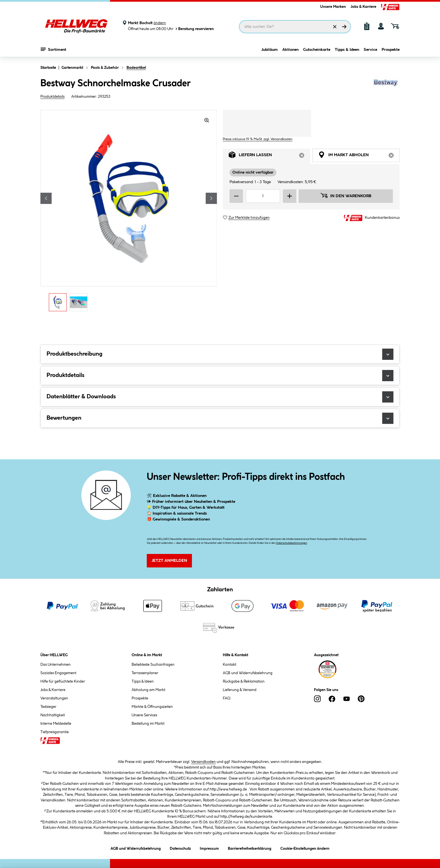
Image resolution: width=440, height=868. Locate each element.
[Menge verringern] (236, 196)
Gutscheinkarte (317, 50)
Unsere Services (144, 715)
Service (370, 50)
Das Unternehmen (56, 665)
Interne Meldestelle (56, 724)
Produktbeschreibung (220, 354)
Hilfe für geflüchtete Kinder (63, 681)
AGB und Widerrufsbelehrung (248, 673)
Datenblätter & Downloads (220, 397)
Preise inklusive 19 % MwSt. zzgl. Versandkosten (258, 139)
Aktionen (290, 50)
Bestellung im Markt (148, 724)
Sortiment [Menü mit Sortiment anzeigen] (53, 49)
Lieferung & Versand (240, 690)
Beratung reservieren (194, 29)
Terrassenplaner (145, 673)
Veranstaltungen (54, 698)
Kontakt (230, 665)
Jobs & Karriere (363, 7)
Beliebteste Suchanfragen (153, 665)
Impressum (209, 848)
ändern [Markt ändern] (160, 23)
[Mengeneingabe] (263, 196)
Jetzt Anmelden (169, 561)
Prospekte (391, 50)
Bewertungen (220, 418)
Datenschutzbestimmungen (292, 543)
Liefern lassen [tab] (269, 156)
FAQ (227, 698)
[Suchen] (344, 27)
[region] (129, 212)
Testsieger (48, 707)
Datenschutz (180, 848)
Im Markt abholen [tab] (359, 156)
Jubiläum (270, 50)
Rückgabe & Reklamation (244, 681)
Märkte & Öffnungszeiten (152, 707)
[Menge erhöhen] (290, 196)
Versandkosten (203, 762)
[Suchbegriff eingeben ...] (295, 27)
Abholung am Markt (148, 690)
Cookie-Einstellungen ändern (305, 848)
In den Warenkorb (346, 196)
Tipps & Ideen (347, 50)
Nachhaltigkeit (53, 715)
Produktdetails (52, 97)
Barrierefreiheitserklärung (250, 848)
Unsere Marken (333, 7)
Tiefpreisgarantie (55, 732)
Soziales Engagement (58, 673)
